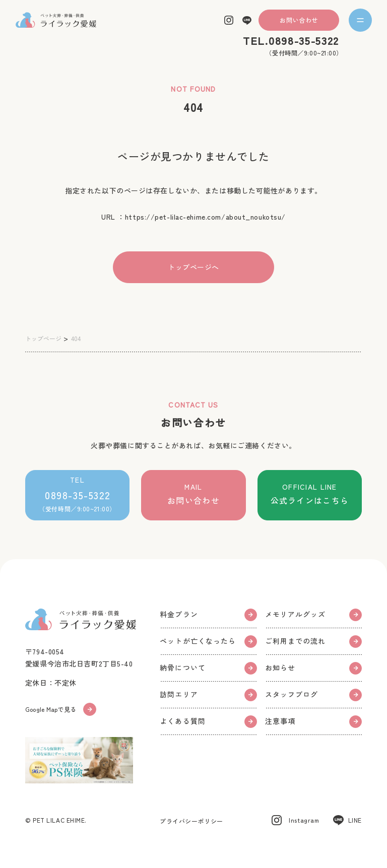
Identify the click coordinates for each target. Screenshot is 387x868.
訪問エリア (208, 695)
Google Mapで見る (61, 709)
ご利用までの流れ (313, 642)
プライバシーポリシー (191, 821)
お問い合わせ (299, 20)
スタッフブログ (313, 695)
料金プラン (208, 615)
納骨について (208, 668)
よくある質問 (208, 722)
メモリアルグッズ (313, 615)
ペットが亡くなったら (208, 642)
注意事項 (313, 722)
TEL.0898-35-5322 (291, 40)
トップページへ (193, 267)
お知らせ (313, 668)
